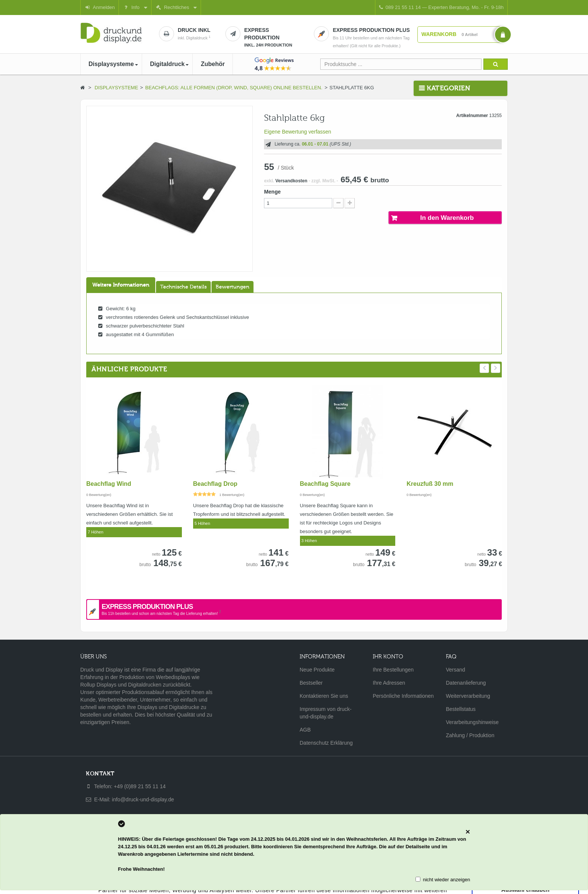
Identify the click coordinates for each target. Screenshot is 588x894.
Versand (455, 670)
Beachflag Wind (109, 484)
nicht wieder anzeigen (447, 880)
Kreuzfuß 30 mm (430, 484)
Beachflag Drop (215, 484)
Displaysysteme (116, 88)
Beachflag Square (325, 484)
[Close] (468, 832)
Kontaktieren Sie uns (324, 696)
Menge (272, 192)
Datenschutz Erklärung (326, 743)
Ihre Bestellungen (393, 670)
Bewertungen (232, 287)
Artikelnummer (472, 116)
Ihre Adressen (389, 683)
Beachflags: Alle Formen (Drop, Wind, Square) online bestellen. (234, 88)
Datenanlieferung (466, 683)
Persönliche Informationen (403, 696)
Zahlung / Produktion (470, 735)
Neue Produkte (317, 670)
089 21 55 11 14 (441, 7)
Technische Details (183, 287)
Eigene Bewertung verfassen (298, 132)
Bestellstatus (461, 709)
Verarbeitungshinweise (472, 722)
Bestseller (311, 683)
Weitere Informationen (121, 285)
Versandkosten (291, 181)
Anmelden (100, 7)
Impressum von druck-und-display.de (325, 713)
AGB (305, 730)
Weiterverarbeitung (468, 696)
